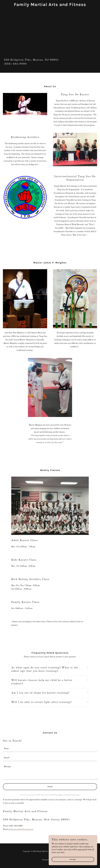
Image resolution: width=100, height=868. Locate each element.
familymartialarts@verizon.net (21, 829)
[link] (50, 5)
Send (50, 787)
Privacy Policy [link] (58, 795)
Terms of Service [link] (71, 795)
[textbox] (50, 749)
